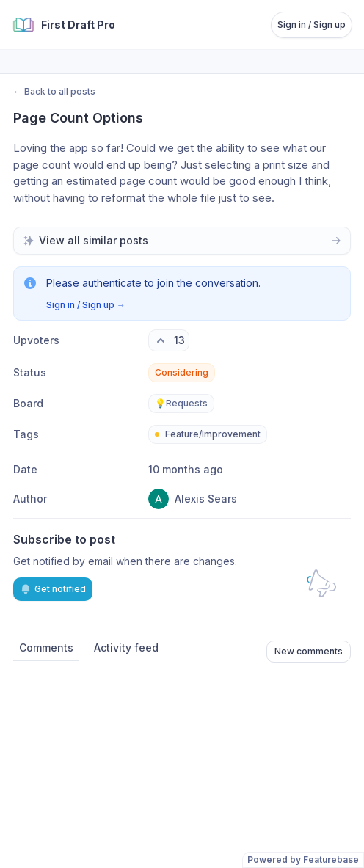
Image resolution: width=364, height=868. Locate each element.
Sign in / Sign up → (86, 305)
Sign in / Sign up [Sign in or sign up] (312, 25)
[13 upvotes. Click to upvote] (169, 340)
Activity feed (126, 648)
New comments (309, 651)
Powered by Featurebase (303, 860)
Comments (46, 648)
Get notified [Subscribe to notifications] (53, 589)
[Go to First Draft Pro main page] (63, 25)
